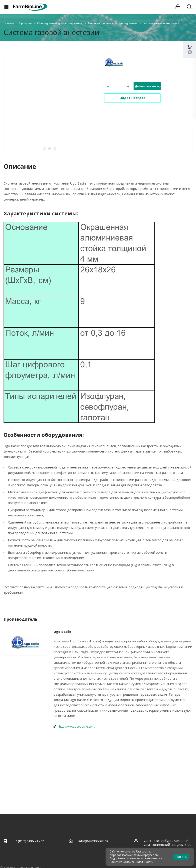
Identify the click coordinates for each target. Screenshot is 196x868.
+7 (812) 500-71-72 (28, 841)
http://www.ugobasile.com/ (77, 726)
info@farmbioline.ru (93, 841)
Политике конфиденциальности (131, 862)
